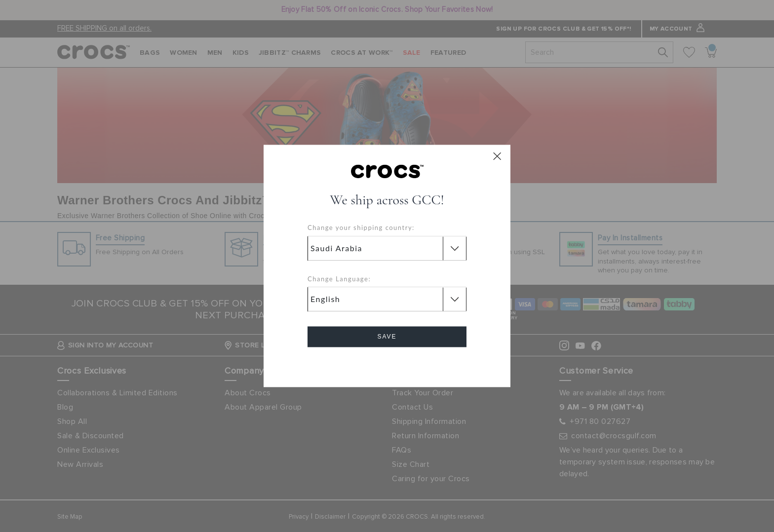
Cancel (387, 365)
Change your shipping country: (361, 228)
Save (387, 337)
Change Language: (339, 279)
